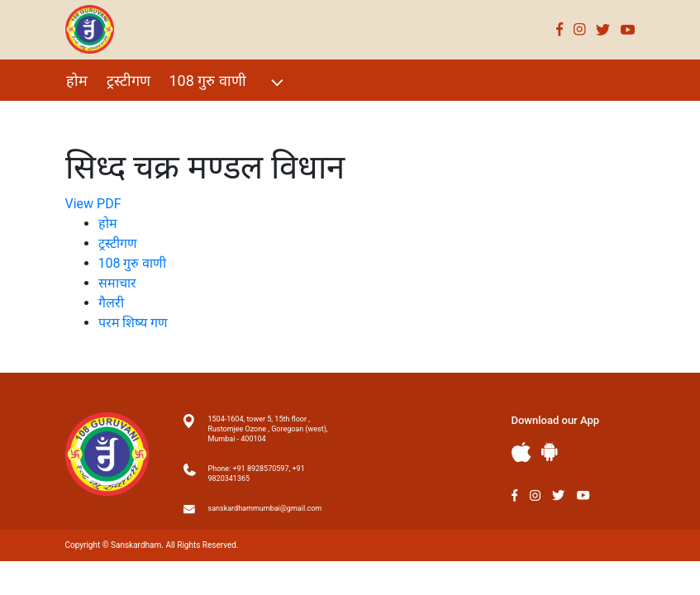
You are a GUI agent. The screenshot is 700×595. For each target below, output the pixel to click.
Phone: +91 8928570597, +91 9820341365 (257, 474)
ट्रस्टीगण (129, 81)
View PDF (93, 204)
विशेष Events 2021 (124, 116)
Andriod (550, 452)
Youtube (628, 29)
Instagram (580, 29)
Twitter (603, 29)
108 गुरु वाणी (229, 82)
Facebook (560, 29)
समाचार (117, 283)
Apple (521, 452)
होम (77, 81)
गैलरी (214, 116)
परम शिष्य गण (286, 116)
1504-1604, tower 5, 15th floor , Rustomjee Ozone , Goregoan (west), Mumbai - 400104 (268, 429)
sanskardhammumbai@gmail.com (265, 508)
